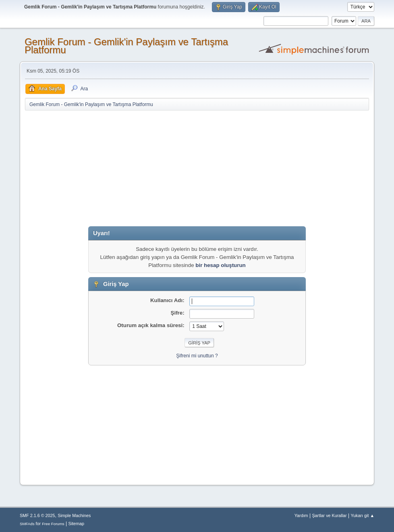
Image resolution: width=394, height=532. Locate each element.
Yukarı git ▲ (362, 515)
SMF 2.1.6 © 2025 (37, 515)
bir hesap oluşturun (220, 265)
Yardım (301, 515)
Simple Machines (74, 515)
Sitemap (76, 524)
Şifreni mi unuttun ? (197, 356)
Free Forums (53, 524)
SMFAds (27, 524)
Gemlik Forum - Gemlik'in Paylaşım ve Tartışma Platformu (126, 46)
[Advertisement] (197, 170)
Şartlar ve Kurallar (329, 515)
